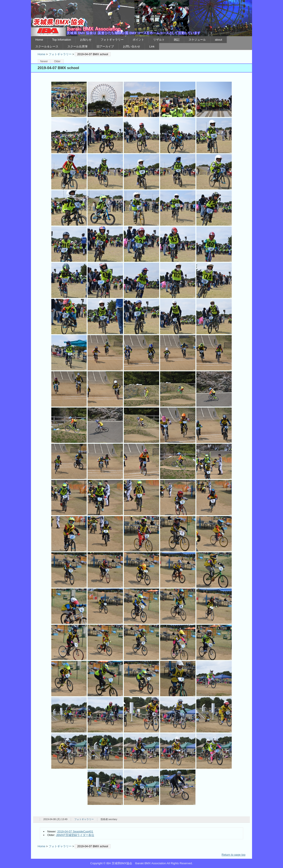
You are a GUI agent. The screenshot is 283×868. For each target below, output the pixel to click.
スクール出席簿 (77, 46)
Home (39, 40)
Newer (44, 61)
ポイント (138, 40)
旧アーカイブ (105, 46)
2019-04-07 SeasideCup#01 (75, 831)
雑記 (177, 40)
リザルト (159, 40)
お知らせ (86, 40)
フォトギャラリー (112, 40)
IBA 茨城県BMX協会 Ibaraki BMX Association (141, 18)
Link (152, 46)
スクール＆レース (47, 46)
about (219, 40)
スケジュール (197, 40)
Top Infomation (62, 40)
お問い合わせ (132, 46)
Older (57, 61)
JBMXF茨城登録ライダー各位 (75, 835)
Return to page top (233, 855)
